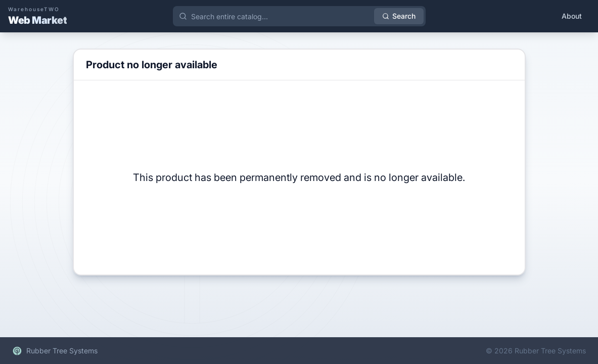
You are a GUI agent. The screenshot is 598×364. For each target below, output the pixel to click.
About (572, 16)
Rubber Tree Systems (55, 351)
